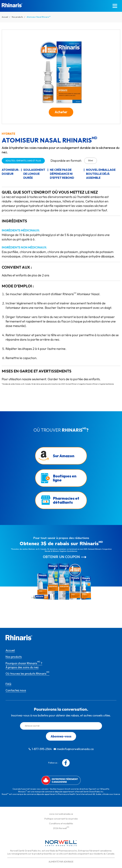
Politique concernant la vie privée (61, 819)
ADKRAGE (68, 862)
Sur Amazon (64, 456)
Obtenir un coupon (61, 557)
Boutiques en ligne (65, 478)
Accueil (5, 17)
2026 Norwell (61, 828)
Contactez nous (16, 690)
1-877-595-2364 (42, 749)
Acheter (61, 112)
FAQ (8, 684)
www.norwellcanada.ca (61, 814)
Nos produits (17, 17)
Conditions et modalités (61, 823)
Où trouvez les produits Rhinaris (27, 674)
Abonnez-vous (61, 736)
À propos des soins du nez (22, 667)
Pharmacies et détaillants (66, 500)
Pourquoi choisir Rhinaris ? (24, 663)
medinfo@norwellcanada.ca (75, 749)
